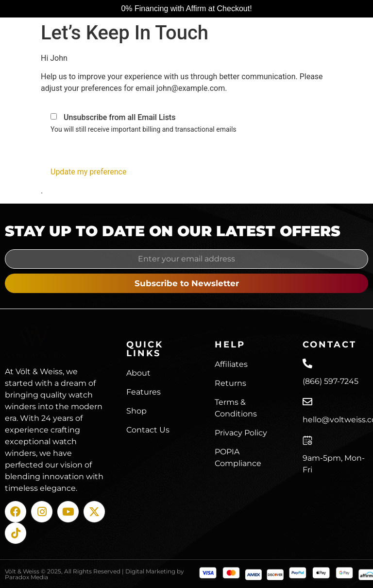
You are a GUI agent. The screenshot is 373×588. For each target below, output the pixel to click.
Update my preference (88, 172)
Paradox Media (26, 577)
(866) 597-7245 (331, 381)
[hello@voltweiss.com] (307, 402)
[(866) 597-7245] (307, 363)
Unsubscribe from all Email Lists (119, 118)
